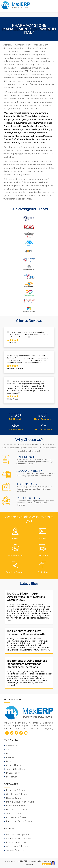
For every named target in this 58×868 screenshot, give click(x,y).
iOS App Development (16, 842)
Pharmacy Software (15, 790)
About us (10, 750)
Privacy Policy (12, 773)
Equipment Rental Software (19, 821)
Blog (7, 761)
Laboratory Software (15, 817)
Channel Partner (13, 765)
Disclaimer (10, 777)
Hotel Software (12, 798)
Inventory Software (14, 806)
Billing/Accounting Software (19, 802)
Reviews (9, 757)
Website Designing (15, 850)
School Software (13, 814)
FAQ (7, 754)
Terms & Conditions (15, 769)
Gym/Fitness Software (16, 794)
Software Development (17, 835)
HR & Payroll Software (16, 810)
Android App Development (18, 839)
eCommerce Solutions (16, 846)
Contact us (10, 746)
